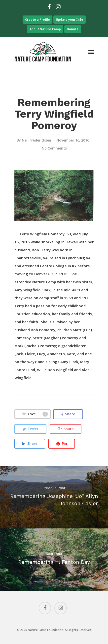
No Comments (54, 148)
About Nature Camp (45, 29)
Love (35, 414)
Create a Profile (37, 20)
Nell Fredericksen (36, 140)
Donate (73, 29)
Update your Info (70, 20)
